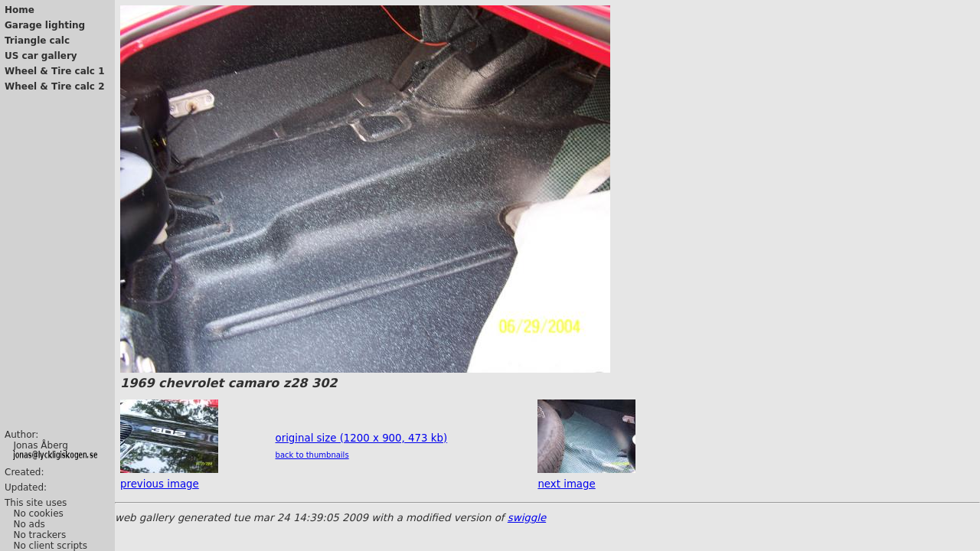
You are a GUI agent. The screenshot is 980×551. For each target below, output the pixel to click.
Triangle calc (37, 41)
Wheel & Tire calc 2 (55, 86)
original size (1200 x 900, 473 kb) (362, 438)
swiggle (527, 518)
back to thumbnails (312, 455)
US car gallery (41, 56)
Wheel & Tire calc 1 (55, 71)
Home (20, 10)
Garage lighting (45, 25)
